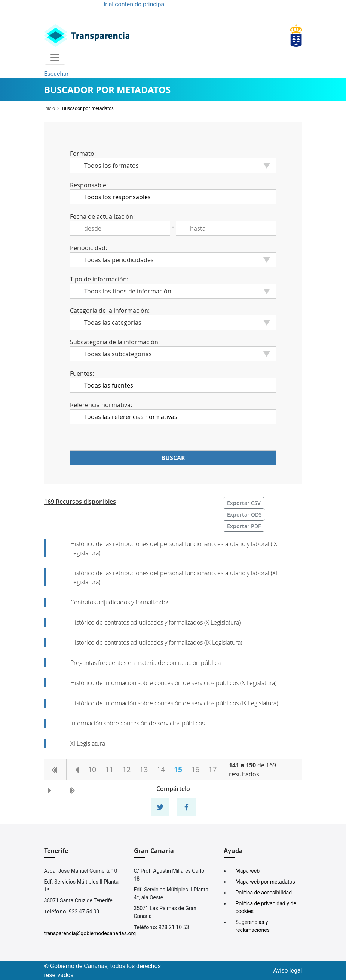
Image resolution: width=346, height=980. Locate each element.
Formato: (83, 154)
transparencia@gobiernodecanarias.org (90, 933)
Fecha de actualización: (102, 216)
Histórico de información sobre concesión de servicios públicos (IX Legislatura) (174, 703)
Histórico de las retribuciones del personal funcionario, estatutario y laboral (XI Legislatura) (174, 577)
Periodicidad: (88, 248)
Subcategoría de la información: (115, 342)
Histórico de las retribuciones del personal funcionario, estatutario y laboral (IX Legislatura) (174, 548)
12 (126, 769)
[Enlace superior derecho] (296, 36)
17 (212, 769)
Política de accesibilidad (264, 893)
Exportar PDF (244, 526)
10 (92, 769)
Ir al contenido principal (135, 4)
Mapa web (248, 871)
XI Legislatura (88, 743)
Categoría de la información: (110, 311)
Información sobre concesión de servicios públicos (137, 723)
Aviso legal (288, 970)
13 (144, 769)
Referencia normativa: (101, 405)
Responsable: (89, 185)
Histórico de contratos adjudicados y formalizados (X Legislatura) (155, 622)
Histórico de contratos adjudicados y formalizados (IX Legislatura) (156, 642)
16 (195, 769)
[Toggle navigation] (55, 57)
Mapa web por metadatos (265, 882)
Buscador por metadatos (88, 108)
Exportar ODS (244, 514)
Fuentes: (82, 373)
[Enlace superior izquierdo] (87, 36)
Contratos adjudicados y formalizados (120, 602)
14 (161, 769)
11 (109, 769)
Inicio (50, 108)
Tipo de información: (99, 279)
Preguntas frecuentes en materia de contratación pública (146, 663)
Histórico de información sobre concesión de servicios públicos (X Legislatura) (173, 683)
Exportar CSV (244, 503)
